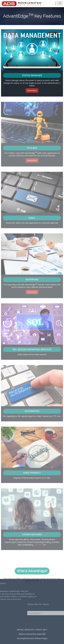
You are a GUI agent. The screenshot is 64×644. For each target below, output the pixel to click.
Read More (32, 90)
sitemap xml (29, 630)
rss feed (38, 630)
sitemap (20, 630)
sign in (45, 630)
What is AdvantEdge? (32, 577)
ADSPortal (38, 545)
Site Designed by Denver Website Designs (32, 638)
